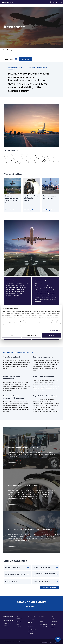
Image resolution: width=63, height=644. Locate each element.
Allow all (51, 335)
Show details (54, 330)
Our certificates (32, 629)
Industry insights (41, 621)
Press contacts (43, 627)
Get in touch (30, 606)
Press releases (43, 624)
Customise (32, 335)
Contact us (56, 2)
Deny (12, 335)
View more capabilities (50, 588)
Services (18, 627)
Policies (30, 622)
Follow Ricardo (11, 59)
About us (19, 622)
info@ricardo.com (8, 620)
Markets (18, 624)
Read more (12, 463)
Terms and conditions (31, 626)
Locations (53, 624)
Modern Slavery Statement (32, 633)
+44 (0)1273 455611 (7, 624)
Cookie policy (48, 641)
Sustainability (31, 620)
